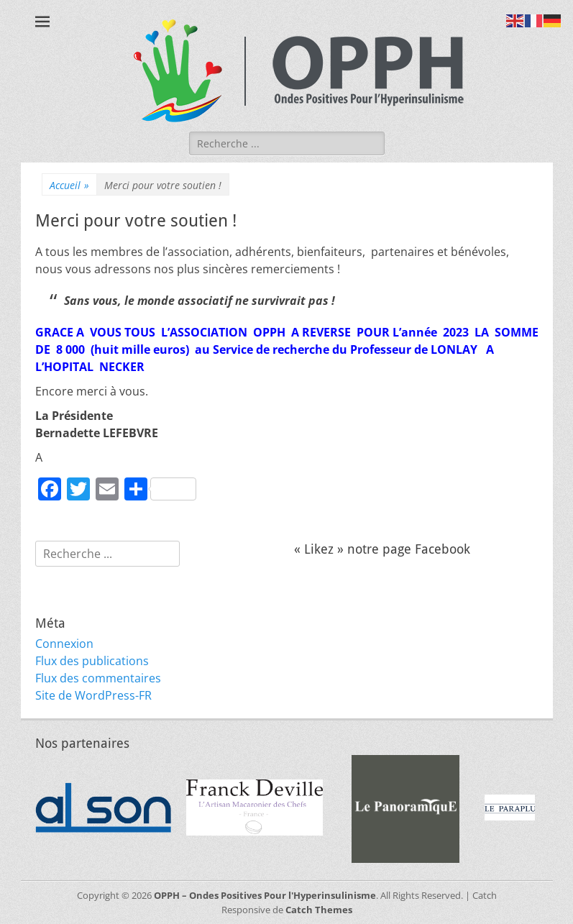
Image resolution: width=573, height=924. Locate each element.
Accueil (69, 185)
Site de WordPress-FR (93, 695)
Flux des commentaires (98, 678)
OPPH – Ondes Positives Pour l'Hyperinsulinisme (265, 895)
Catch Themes (319, 910)
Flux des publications (92, 661)
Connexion (64, 644)
